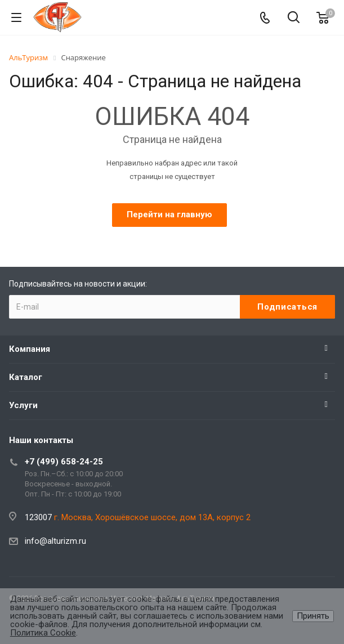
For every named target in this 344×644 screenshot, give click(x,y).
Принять (313, 616)
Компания (30, 349)
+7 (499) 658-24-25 (64, 462)
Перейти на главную (169, 214)
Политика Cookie (43, 633)
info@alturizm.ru (55, 541)
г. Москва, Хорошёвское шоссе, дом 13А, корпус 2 (152, 517)
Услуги (23, 405)
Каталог (26, 377)
